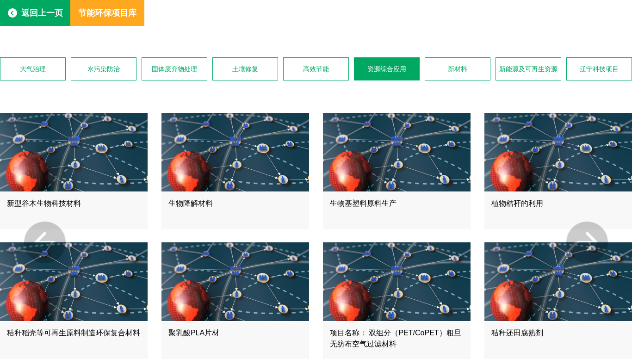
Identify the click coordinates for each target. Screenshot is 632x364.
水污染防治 (104, 69)
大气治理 (33, 69)
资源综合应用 (387, 69)
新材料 (458, 69)
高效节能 (316, 69)
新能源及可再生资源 (528, 69)
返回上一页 (42, 13)
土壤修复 (245, 69)
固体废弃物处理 (174, 69)
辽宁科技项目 (599, 69)
